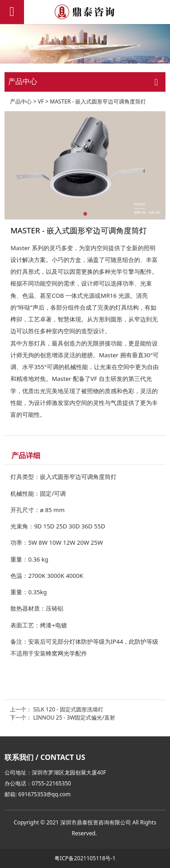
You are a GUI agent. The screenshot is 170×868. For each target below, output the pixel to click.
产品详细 (26, 455)
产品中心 (21, 101)
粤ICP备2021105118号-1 (85, 858)
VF (41, 101)
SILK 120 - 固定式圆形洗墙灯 (68, 709)
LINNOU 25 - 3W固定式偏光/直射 (74, 718)
